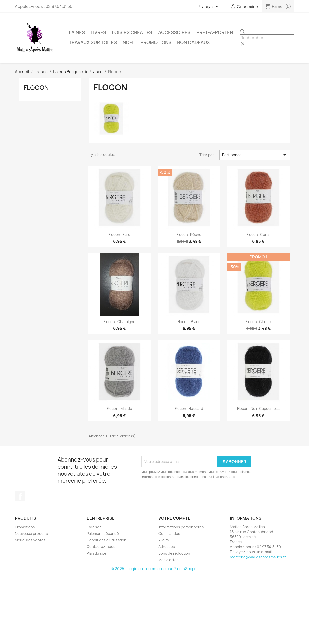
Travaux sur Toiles (93, 43)
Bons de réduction (174, 553)
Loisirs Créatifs (132, 33)
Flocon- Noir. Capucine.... (258, 409)
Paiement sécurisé (103, 534)
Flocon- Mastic (119, 409)
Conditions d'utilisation (106, 540)
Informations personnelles (181, 527)
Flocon (36, 88)
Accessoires (174, 33)
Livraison (94, 527)
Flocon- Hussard (189, 409)
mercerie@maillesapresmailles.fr (258, 557)
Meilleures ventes (30, 540)
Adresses (167, 547)
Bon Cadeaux (194, 43)
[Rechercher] (267, 38)
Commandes (169, 534)
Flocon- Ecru (120, 234)
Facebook (20, 496)
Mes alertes (168, 560)
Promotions (156, 43)
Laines (77, 33)
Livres (98, 33)
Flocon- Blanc (189, 322)
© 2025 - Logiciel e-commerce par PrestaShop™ (154, 569)
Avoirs (164, 540)
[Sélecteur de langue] (209, 7)
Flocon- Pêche (189, 234)
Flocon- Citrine (258, 322)
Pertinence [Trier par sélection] (255, 155)
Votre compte (174, 518)
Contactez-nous (101, 547)
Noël (129, 43)
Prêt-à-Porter (215, 33)
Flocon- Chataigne (120, 322)
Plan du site (96, 553)
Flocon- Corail (258, 234)
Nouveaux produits (31, 534)
